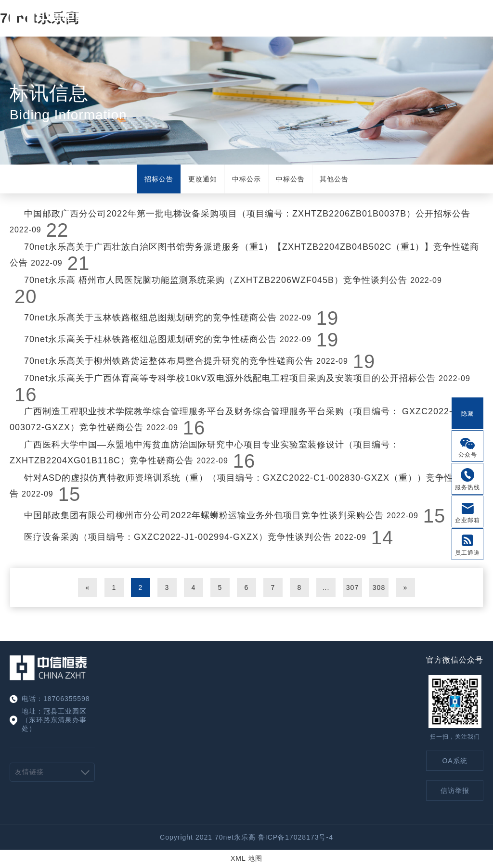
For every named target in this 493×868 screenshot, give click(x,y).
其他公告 (334, 179)
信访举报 (455, 791)
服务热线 (467, 487)
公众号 (468, 455)
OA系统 (454, 761)
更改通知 (203, 179)
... (326, 587)
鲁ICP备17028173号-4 (296, 837)
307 (352, 587)
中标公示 (246, 179)
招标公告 (159, 179)
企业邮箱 (467, 520)
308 (379, 587)
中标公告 (290, 179)
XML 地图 (246, 858)
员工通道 (467, 553)
